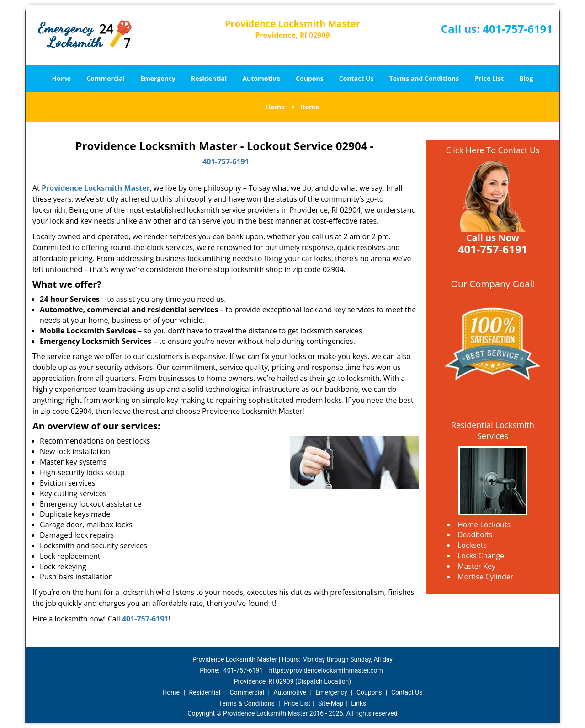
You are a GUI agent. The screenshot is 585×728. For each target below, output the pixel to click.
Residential (209, 78)
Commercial (106, 78)
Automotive (261, 78)
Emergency (158, 78)
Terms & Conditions (247, 703)
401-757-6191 (518, 29)
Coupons (309, 78)
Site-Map (331, 703)
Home (61, 78)
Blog (526, 78)
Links (359, 703)
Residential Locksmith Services (493, 430)
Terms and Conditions (424, 78)
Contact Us (356, 78)
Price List (489, 78)
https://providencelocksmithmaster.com (326, 670)
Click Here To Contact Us (492, 150)
